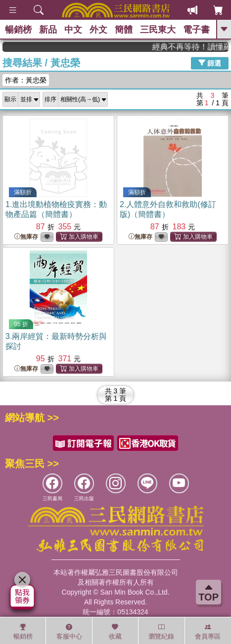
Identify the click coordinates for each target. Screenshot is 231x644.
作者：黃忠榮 (26, 80)
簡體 (124, 30)
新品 (48, 30)
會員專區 (208, 632)
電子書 (196, 30)
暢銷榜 (18, 30)
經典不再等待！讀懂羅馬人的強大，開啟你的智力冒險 (198, 47)
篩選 (210, 63)
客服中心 (69, 632)
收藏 (115, 632)
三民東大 (158, 30)
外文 (98, 30)
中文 (73, 30)
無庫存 (26, 237)
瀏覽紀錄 (161, 632)
